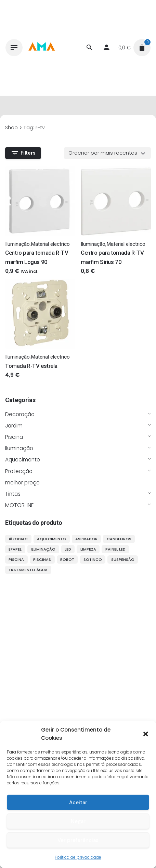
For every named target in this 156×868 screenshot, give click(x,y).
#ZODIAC (18, 539)
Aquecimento (23, 460)
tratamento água (28, 570)
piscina (16, 559)
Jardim (14, 426)
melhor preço (22, 483)
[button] (146, 734)
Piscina (14, 437)
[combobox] (107, 153)
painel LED (115, 549)
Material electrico (50, 244)
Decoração (20, 414)
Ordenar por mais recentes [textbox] (103, 153)
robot (67, 559)
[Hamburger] (14, 48)
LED (68, 549)
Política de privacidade (78, 857)
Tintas (13, 494)
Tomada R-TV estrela (31, 366)
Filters (23, 153)
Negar (78, 821)
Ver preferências (78, 840)
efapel (15, 549)
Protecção (19, 471)
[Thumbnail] (41, 48)
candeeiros (119, 539)
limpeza (88, 549)
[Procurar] (89, 48)
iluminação (43, 549)
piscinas (42, 559)
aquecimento (51, 539)
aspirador (86, 539)
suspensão (123, 559)
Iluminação (19, 448)
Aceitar (78, 803)
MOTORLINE (19, 505)
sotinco (93, 559)
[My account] (106, 48)
